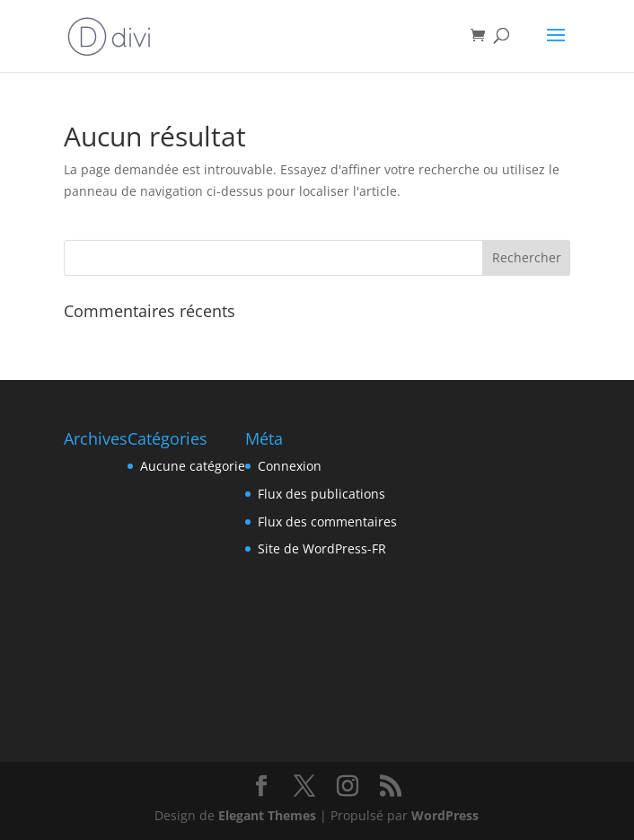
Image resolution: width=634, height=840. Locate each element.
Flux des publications (321, 494)
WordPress (445, 815)
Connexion (290, 466)
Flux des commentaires (327, 522)
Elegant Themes (267, 815)
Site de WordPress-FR (322, 548)
